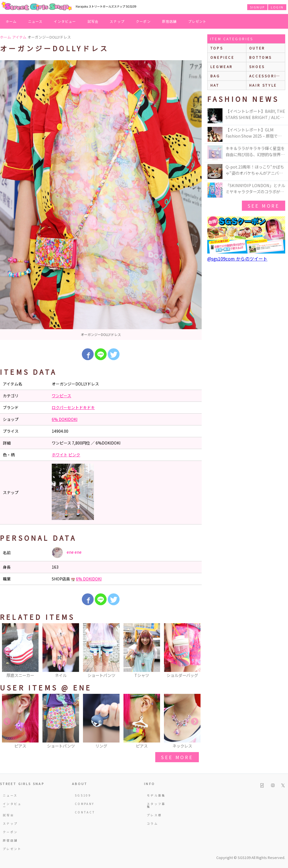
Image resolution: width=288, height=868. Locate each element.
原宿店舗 (169, 21)
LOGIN (277, 7)
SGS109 (83, 795)
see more (177, 757)
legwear (222, 67)
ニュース (35, 21)
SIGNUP (257, 7)
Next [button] (195, 651)
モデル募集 (156, 795)
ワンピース (61, 396)
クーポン (143, 21)
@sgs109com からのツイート (237, 259)
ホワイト (60, 455)
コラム (152, 823)
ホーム (11, 21)
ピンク (74, 455)
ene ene (67, 553)
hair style (263, 85)
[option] (101, 200)
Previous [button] (7, 651)
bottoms (261, 57)
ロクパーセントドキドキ (73, 407)
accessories (266, 76)
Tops (217, 48)
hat (215, 85)
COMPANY (85, 804)
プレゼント (197, 21)
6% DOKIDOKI (65, 419)
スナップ (117, 21)
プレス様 (154, 815)
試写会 (93, 21)
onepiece (222, 57)
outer (257, 48)
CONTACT (85, 812)
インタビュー (65, 21)
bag (215, 76)
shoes (257, 67)
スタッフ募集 (156, 805)
